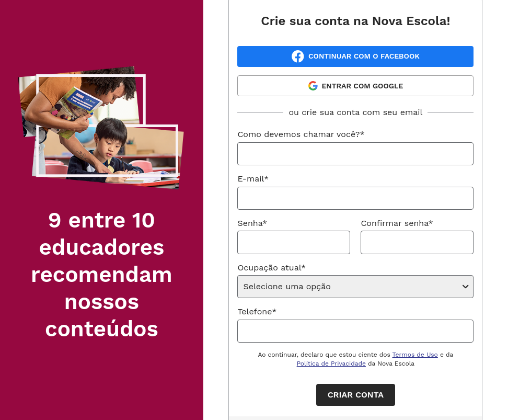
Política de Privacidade (331, 364)
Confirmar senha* (397, 223)
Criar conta (356, 395)
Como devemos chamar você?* (301, 134)
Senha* (252, 223)
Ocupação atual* (272, 268)
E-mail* (253, 179)
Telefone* (257, 311)
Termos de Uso (415, 355)
